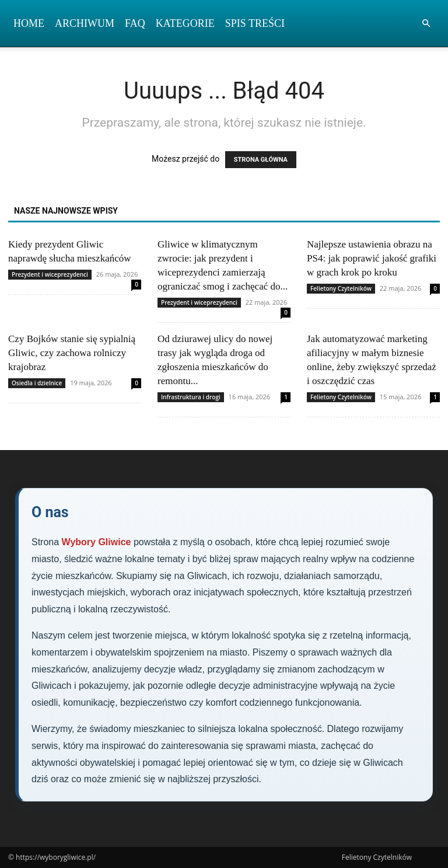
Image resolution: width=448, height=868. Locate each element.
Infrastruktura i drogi (191, 397)
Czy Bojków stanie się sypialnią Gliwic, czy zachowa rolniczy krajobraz (72, 353)
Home (29, 23)
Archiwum (85, 23)
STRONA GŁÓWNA (261, 160)
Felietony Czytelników (341, 288)
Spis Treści (255, 23)
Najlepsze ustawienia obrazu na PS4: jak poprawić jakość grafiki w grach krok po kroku (372, 258)
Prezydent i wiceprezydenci (50, 274)
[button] (426, 24)
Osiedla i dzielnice (37, 383)
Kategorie (185, 23)
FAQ (135, 23)
